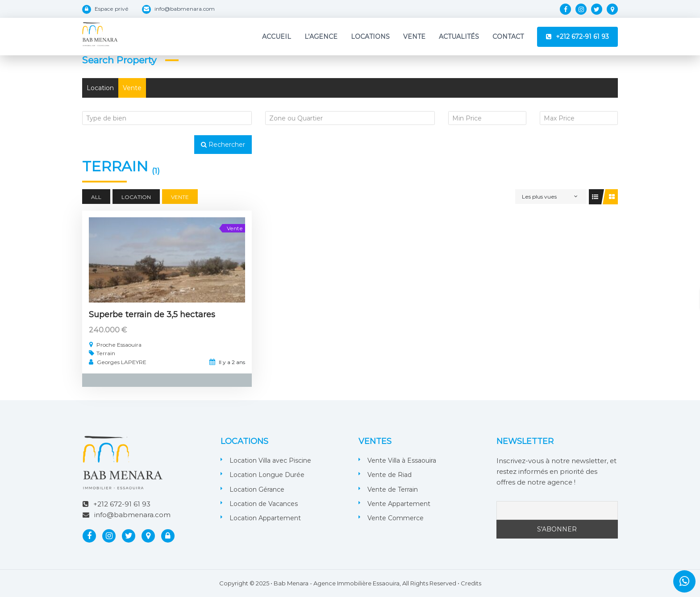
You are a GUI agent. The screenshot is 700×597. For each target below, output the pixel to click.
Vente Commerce (396, 518)
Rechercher (223, 145)
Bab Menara (291, 583)
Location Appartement (265, 518)
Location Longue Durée (267, 475)
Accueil (277, 37)
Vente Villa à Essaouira (402, 460)
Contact (508, 37)
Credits (471, 583)
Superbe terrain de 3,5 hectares (152, 315)
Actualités (459, 37)
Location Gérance (257, 489)
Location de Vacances (264, 504)
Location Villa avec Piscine (270, 460)
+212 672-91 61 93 (582, 37)
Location (100, 88)
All (96, 197)
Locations (370, 37)
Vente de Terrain (393, 489)
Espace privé (112, 9)
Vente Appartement (399, 504)
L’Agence (321, 37)
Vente (414, 37)
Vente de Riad (390, 475)
